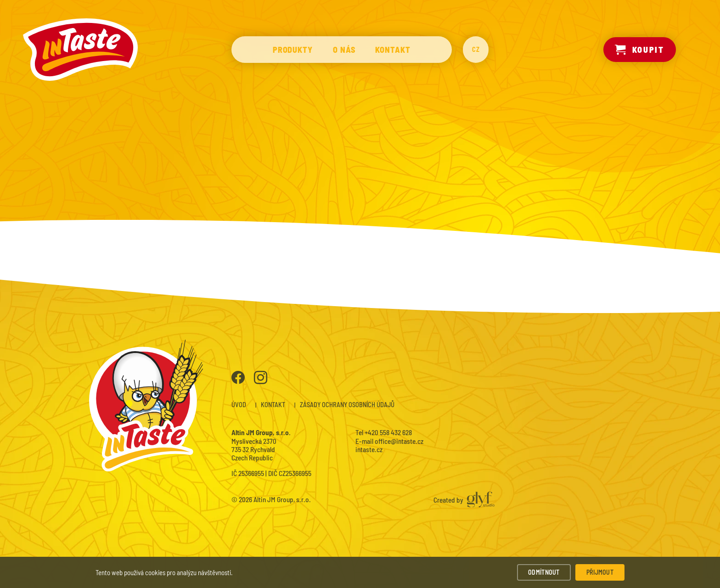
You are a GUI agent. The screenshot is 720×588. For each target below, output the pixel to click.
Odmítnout (544, 572)
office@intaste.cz (399, 441)
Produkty (293, 50)
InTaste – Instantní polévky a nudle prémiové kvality (80, 50)
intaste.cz (369, 449)
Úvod (239, 405)
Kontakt (393, 50)
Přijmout (600, 572)
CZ (476, 49)
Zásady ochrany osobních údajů (347, 405)
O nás (344, 50)
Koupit (640, 49)
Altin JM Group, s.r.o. (282, 499)
